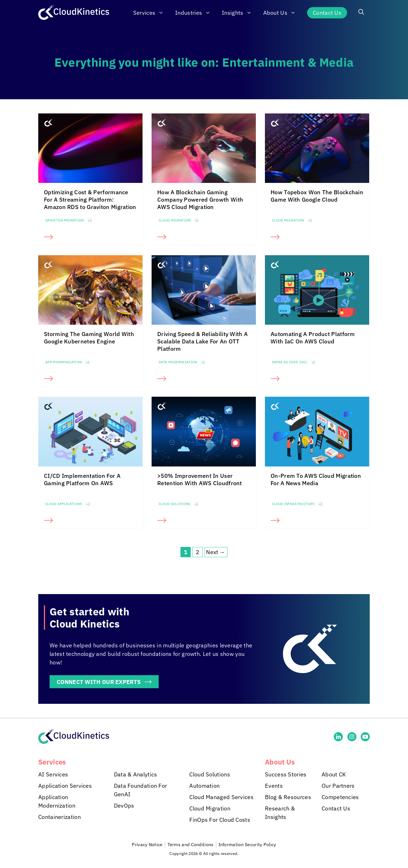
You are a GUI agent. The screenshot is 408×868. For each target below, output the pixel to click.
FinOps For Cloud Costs (220, 820)
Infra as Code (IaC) (290, 362)
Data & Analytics (136, 774)
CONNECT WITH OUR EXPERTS (99, 682)
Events (274, 786)
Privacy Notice (147, 844)
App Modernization (63, 362)
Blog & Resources (288, 797)
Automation (204, 786)
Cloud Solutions (175, 504)
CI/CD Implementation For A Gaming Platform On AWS (82, 479)
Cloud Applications (64, 504)
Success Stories (286, 774)
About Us (282, 13)
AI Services (53, 774)
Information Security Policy (247, 844)
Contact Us (327, 13)
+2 (90, 220)
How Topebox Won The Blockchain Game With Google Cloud (317, 196)
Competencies (340, 797)
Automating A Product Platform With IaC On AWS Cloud (313, 338)
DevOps (124, 805)
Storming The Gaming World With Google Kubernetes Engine (89, 338)
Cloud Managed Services (221, 797)
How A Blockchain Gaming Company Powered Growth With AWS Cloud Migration (200, 199)
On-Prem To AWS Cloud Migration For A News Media (316, 479)
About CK (334, 774)
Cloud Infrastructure (293, 504)
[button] (361, 13)
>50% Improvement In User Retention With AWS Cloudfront (200, 479)
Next (216, 552)
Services (151, 13)
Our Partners (338, 786)
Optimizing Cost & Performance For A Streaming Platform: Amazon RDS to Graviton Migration (90, 199)
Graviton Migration (64, 220)
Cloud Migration (175, 220)
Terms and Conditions (191, 844)
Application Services (65, 786)
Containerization (59, 817)
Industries (196, 13)
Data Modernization (178, 362)
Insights (240, 13)
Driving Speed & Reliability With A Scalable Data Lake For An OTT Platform (202, 341)
